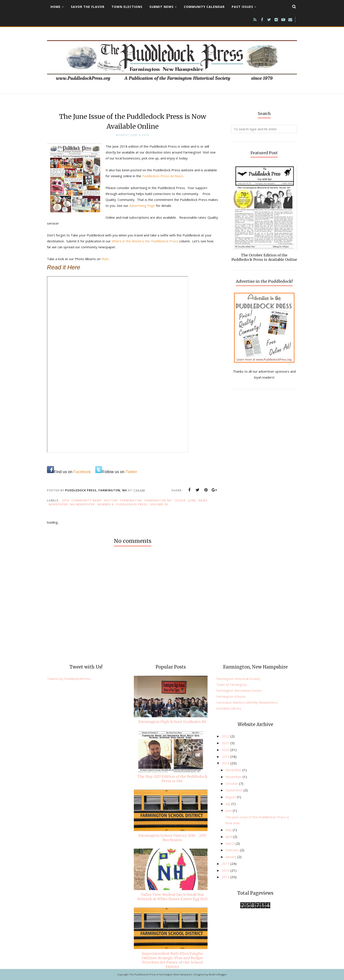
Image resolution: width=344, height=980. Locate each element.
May (229, 830)
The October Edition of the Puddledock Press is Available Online (264, 257)
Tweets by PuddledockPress (69, 679)
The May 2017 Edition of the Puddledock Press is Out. (172, 779)
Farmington (131, 500)
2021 (226, 743)
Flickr (105, 259)
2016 (226, 870)
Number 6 (105, 504)
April (229, 837)
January (231, 857)
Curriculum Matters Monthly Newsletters (247, 702)
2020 (226, 750)
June (192, 500)
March (231, 843)
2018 (65, 500)
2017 (226, 864)
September (235, 790)
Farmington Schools (231, 696)
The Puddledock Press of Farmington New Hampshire (161, 974)
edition (111, 500)
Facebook (82, 472)
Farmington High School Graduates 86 (172, 722)
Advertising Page (153, 206)
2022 (226, 736)
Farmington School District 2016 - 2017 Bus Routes (172, 838)
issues (180, 500)
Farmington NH (158, 500)
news (203, 500)
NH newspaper (82, 504)
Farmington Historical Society (238, 679)
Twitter (131, 472)
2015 (226, 877)
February (233, 850)
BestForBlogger (218, 974)
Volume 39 (159, 504)
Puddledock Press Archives (163, 176)
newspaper (58, 504)
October (232, 783)
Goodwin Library (229, 708)
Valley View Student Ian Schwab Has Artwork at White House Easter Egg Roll (172, 897)
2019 (226, 756)
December (234, 770)
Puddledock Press (132, 504)
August (231, 797)
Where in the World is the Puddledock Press (145, 241)
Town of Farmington (232, 685)
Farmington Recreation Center (239, 690)
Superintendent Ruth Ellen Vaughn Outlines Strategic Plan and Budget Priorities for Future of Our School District (172, 960)
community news (87, 500)
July (228, 804)
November (234, 777)
